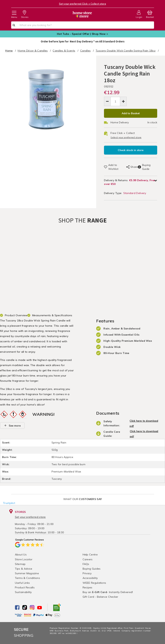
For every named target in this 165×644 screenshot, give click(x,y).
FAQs (86, 564)
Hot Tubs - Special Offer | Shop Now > (82, 34)
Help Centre (90, 555)
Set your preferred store (30, 517)
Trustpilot (9, 503)
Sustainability (23, 592)
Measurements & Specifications (52, 315)
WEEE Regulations (94, 583)
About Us (21, 555)
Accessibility (90, 578)
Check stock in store (131, 150)
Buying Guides (92, 569)
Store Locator (24, 559)
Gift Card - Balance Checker (100, 597)
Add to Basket (131, 113)
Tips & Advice (24, 569)
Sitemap (20, 564)
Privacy (87, 573)
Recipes (88, 587)
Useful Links (22, 583)
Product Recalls (25, 587)
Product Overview (16, 315)
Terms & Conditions (27, 578)
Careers (88, 559)
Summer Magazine (27, 573)
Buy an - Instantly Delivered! (108, 592)
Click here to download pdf (144, 424)
